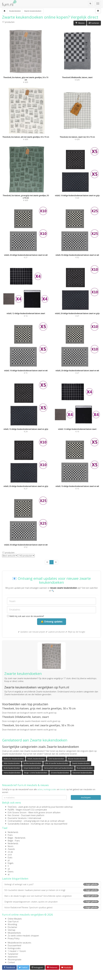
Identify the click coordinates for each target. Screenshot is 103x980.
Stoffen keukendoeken (32, 763)
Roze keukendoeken (85, 768)
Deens (11, 872)
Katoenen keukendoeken (82, 773)
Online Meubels (15, 919)
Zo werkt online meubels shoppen (23, 936)
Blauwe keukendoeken (77, 759)
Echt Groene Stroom (17, 812)
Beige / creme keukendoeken (36, 773)
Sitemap (12, 930)
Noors (11, 846)
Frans (10, 835)
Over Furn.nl (13, 922)
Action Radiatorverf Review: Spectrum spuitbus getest (51, 907)
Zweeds (11, 849)
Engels (11, 863)
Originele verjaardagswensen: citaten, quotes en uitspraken (51, 902)
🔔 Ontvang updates (52, 622)
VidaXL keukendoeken (36, 759)
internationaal (35, 818)
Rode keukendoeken (12, 768)
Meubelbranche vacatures (19, 943)
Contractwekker (15, 821)
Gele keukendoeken (56, 759)
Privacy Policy (14, 938)
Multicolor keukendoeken (14, 759)
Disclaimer (12, 927)
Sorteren (94, 23)
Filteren (80, 23)
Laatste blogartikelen (15, 879)
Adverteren (13, 957)
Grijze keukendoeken (32, 768)
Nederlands (13, 832)
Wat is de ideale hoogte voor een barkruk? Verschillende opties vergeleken (51, 896)
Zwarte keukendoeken (81, 763)
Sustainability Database (18, 824)
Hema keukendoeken (12, 773)
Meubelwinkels (14, 933)
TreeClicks (12, 807)
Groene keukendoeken (60, 773)
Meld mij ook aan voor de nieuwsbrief (25, 616)
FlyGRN (11, 810)
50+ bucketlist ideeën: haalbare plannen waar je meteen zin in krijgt (51, 890)
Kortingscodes (14, 948)
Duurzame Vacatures (17, 818)
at (9, 874)
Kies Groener (14, 815)
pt (9, 860)
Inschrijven (86, 797)
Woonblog (12, 924)
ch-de (10, 852)
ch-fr (10, 855)
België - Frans (14, 841)
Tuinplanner (13, 954)
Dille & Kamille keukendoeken (57, 763)
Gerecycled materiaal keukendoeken (59, 768)
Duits (10, 858)
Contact (11, 962)
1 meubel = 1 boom (17, 951)
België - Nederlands (17, 838)
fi (8, 866)
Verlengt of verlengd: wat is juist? (51, 884)
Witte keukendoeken (12, 763)
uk (9, 869)
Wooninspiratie (15, 960)
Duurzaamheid (14, 945)
